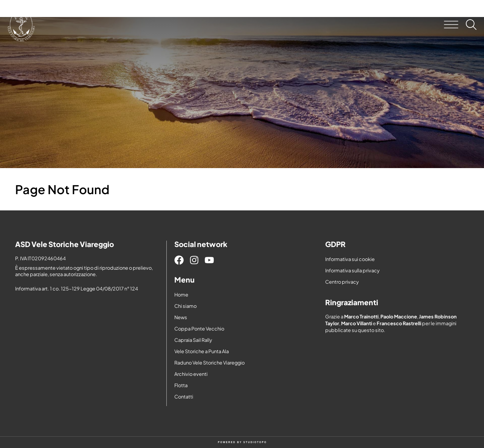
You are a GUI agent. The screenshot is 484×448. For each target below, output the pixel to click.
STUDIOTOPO (255, 442)
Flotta (181, 385)
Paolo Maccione (399, 317)
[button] (451, 25)
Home (181, 295)
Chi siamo (185, 306)
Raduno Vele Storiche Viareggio (209, 363)
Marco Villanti (357, 323)
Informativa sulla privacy (352, 270)
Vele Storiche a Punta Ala (202, 351)
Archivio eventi (191, 374)
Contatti (184, 397)
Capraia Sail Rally (193, 340)
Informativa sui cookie (350, 259)
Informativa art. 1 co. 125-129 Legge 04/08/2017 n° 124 (77, 289)
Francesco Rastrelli (399, 323)
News (181, 317)
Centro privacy (342, 282)
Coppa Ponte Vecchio (199, 329)
